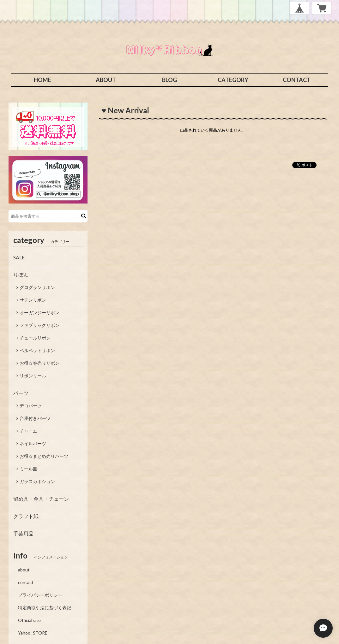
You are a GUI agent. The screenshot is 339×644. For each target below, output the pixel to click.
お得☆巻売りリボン (39, 363)
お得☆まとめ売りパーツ (44, 456)
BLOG (169, 80)
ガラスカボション (37, 481)
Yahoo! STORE (33, 633)
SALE (19, 257)
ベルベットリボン (37, 350)
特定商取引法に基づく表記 (45, 608)
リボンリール (33, 376)
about (24, 570)
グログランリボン (37, 287)
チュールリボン (35, 338)
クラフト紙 (26, 516)
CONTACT (297, 80)
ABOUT (106, 80)
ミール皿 (28, 469)
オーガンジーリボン (39, 313)
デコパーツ (31, 406)
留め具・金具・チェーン (41, 499)
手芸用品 (23, 533)
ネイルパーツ (33, 443)
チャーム (28, 431)
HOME (42, 80)
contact (26, 582)
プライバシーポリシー (40, 595)
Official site (29, 620)
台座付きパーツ (35, 418)
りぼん (21, 275)
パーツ (21, 393)
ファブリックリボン (39, 325)
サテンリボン (33, 300)
